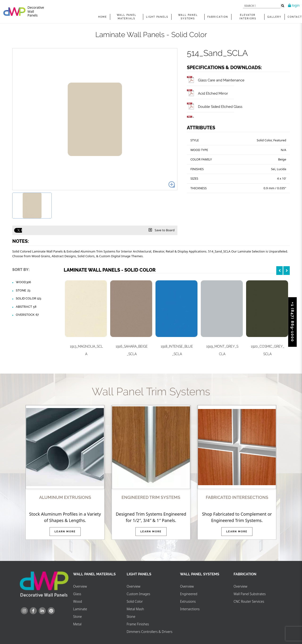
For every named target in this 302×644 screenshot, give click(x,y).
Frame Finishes (138, 624)
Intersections (190, 609)
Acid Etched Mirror (207, 93)
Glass (77, 594)
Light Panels (157, 17)
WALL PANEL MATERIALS (127, 17)
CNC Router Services (249, 601)
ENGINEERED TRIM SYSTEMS (151, 497)
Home (103, 17)
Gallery (274, 17)
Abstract (26, 307)
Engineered (189, 594)
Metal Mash (135, 609)
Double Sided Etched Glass (215, 107)
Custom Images (138, 594)
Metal (77, 624)
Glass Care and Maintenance (216, 80)
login (294, 5)
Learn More (65, 532)
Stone (23, 290)
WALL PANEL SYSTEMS (188, 17)
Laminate (80, 609)
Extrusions (188, 601)
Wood (23, 282)
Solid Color (28, 299)
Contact (295, 17)
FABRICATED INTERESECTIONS (237, 497)
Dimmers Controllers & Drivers (150, 632)
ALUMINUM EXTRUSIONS (65, 497)
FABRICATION (218, 17)
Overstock (27, 315)
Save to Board (162, 230)
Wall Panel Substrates (250, 594)
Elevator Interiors (248, 17)
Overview (80, 586)
